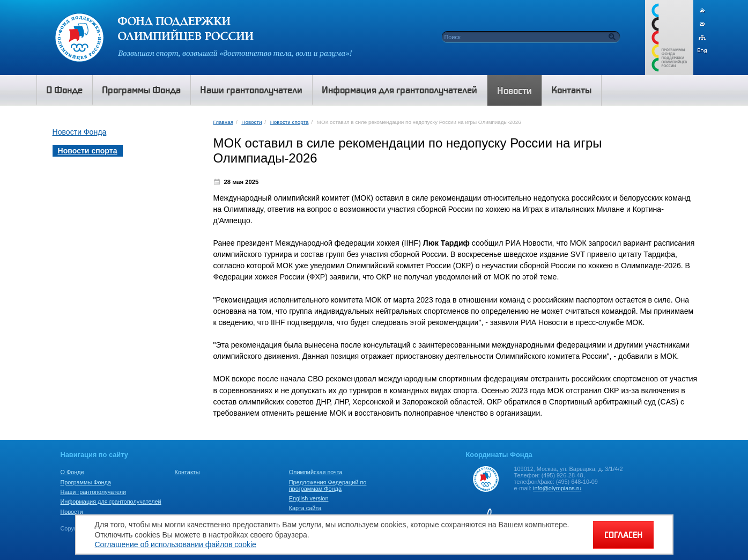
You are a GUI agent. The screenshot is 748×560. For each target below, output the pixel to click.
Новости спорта (290, 122)
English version (309, 498)
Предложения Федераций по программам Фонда (328, 485)
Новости (251, 122)
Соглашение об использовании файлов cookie (176, 544)
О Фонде (72, 472)
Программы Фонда (86, 482)
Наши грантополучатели (94, 492)
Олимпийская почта (316, 472)
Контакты (187, 472)
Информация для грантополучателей (111, 502)
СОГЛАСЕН (623, 535)
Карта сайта (305, 508)
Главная (223, 122)
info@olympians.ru (557, 488)
